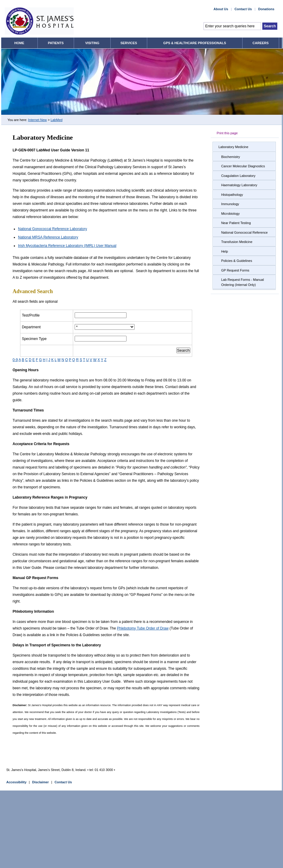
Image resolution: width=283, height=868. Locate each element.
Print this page (227, 133)
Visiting (92, 43)
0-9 (15, 360)
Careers (261, 43)
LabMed (57, 120)
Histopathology (232, 195)
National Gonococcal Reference (244, 232)
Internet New (37, 120)
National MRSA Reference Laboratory (48, 237)
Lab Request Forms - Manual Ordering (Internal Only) (243, 282)
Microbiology (231, 214)
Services (129, 43)
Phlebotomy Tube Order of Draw (143, 628)
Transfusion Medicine (237, 242)
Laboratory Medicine (234, 147)
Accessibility (16, 782)
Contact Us (63, 782)
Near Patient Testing (236, 223)
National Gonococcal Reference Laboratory (52, 229)
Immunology (230, 204)
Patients (56, 43)
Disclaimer (40, 782)
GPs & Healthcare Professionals (195, 43)
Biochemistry (231, 157)
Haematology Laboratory (239, 185)
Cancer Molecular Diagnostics (243, 166)
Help (225, 251)
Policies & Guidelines (237, 261)
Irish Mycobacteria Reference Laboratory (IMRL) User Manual (67, 246)
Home (19, 43)
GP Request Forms (235, 270)
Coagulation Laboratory (238, 176)
